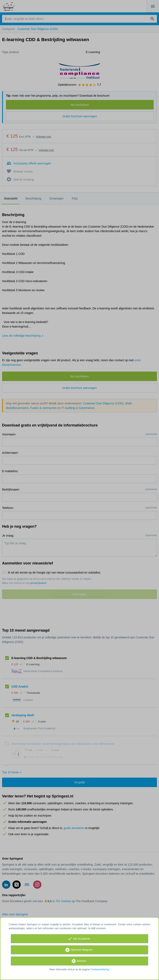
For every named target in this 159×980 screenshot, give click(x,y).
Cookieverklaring (99, 969)
